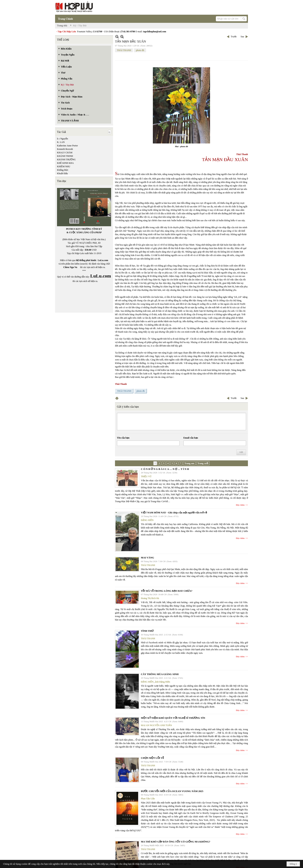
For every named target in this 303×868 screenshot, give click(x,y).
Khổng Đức (63, 170)
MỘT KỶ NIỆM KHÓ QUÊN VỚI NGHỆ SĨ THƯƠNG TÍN (173, 718)
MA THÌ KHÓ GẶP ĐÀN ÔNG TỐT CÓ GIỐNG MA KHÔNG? (176, 842)
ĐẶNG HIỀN (147, 520)
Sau (242, 37)
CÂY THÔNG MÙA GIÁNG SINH (160, 674)
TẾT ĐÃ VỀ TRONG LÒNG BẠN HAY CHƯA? (167, 591)
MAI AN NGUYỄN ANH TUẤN (156, 725)
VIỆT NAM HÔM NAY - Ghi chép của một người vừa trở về (174, 513)
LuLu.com (103, 260)
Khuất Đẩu (62, 173)
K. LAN (61, 142)
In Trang (117, 398)
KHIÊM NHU (64, 166)
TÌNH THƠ (147, 631)
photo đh (140, 50)
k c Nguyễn (63, 139)
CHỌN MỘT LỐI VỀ (152, 758)
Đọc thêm (240, 505)
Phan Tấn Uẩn (148, 799)
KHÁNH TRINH (65, 156)
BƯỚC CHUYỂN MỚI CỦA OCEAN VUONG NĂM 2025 (172, 791)
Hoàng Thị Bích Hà (150, 598)
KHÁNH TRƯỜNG (66, 160)
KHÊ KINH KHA (65, 163)
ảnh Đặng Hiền (163, 682)
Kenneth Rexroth (65, 149)
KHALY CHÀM (65, 153)
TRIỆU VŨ (146, 476)
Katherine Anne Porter (67, 146)
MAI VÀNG (147, 558)
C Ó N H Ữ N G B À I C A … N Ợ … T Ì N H (165, 469)
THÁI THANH (124, 50)
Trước (234, 37)
